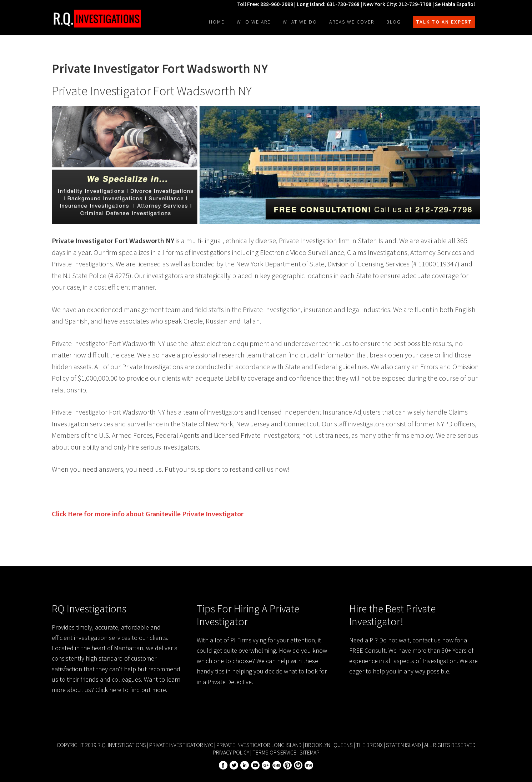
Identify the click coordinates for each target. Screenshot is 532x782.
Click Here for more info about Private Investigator (148, 514)
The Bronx (369, 745)
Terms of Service (274, 752)
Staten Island (403, 745)
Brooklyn (318, 745)
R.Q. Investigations (96, 19)
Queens (343, 745)
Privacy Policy (231, 752)
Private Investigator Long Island (259, 745)
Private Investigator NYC (181, 745)
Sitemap (310, 752)
